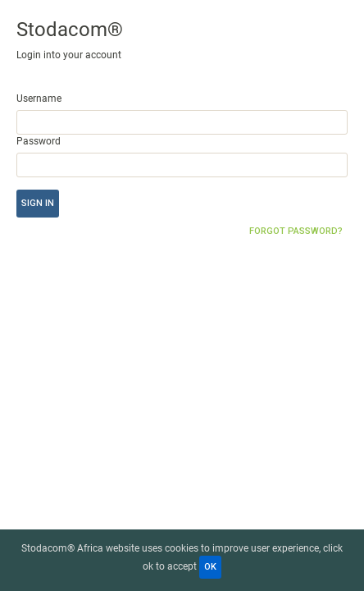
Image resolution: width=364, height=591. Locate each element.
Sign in (38, 203)
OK (210, 567)
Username (39, 98)
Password (39, 141)
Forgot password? (296, 231)
